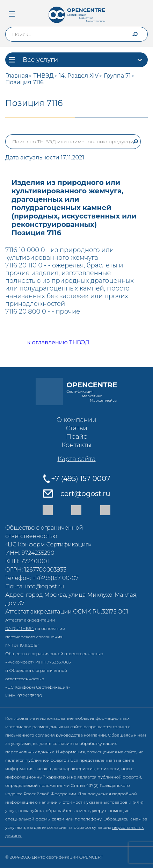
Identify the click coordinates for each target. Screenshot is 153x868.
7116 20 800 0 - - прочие (43, 311)
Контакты (76, 445)
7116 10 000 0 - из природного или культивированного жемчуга (60, 254)
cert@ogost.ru (85, 494)
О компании (76, 420)
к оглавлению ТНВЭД (50, 343)
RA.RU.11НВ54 (20, 628)
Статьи (76, 428)
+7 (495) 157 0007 (81, 479)
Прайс (76, 437)
